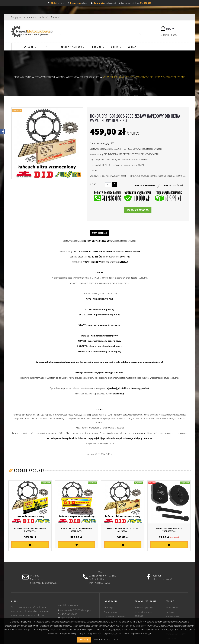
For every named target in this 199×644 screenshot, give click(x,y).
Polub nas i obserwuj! (162, 579)
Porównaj (55, 17)
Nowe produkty (111, 612)
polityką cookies (114, 633)
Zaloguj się (16, 17)
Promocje (109, 607)
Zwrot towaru (172, 607)
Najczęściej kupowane (114, 616)
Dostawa (170, 612)
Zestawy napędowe (144, 607)
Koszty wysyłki (172, 616)
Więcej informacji (100, 233)
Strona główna (22, 77)
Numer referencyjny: (100, 143)
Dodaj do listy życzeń (173, 185)
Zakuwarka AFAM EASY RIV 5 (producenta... (169, 530)
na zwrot (56, 3)
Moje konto (29, 17)
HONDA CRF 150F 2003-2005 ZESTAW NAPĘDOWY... (30, 530)
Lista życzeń (43, 17)
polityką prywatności (93, 633)
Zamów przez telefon (135, 3)
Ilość (93, 184)
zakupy (78, 3)
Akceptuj (84, 640)
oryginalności (103, 3)
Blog (99, 572)
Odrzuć (116, 639)
